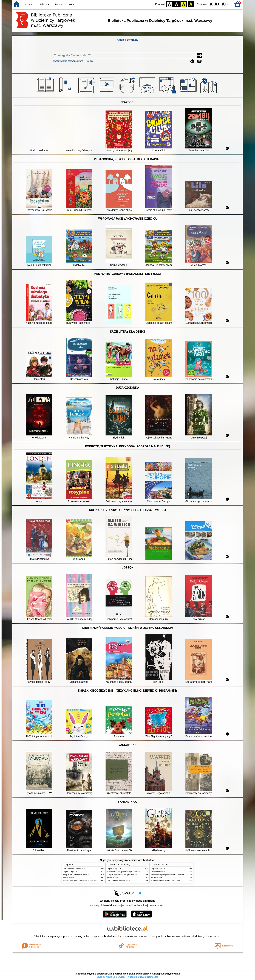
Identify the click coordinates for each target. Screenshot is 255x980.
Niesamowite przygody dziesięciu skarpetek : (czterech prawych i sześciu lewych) (95, 880)
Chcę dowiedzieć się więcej (111, 977)
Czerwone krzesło (158, 872)
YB (184, 4)
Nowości (30, 4)
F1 (217, 4)
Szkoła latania (68, 878)
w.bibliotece (110, 936)
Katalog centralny (128, 40)
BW (177, 4)
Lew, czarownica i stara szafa (74, 869)
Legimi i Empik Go (70, 872)
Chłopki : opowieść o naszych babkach (122, 875)
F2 (225, 4)
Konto (72, 4)
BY (191, 4)
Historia (45, 4)
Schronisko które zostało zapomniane (166, 880)
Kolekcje (89, 61)
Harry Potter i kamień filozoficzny (76, 875)
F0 (211, 4)
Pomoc (59, 4)
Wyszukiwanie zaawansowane (68, 61)
